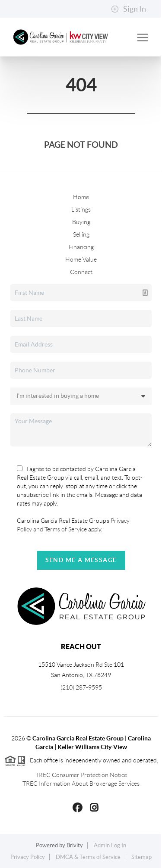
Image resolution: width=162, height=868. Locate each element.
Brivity (75, 845)
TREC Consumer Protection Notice (81, 775)
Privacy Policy (28, 857)
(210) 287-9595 (81, 687)
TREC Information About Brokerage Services (81, 784)
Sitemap (141, 857)
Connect (81, 272)
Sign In (129, 9)
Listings (81, 209)
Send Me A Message (81, 560)
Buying (81, 222)
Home (81, 197)
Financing (81, 247)
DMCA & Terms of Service (88, 857)
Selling (81, 234)
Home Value (81, 259)
